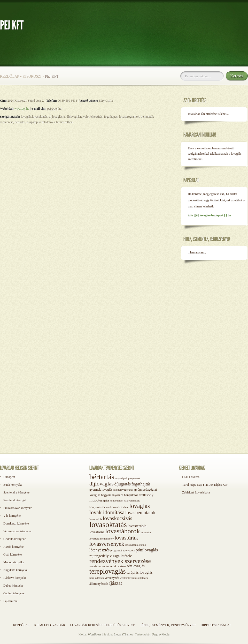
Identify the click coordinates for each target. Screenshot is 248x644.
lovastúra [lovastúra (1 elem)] (146, 532)
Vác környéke (12, 516)
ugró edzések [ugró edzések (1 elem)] (97, 578)
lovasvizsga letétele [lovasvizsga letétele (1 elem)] (136, 545)
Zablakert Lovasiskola (196, 492)
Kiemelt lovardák (50, 625)
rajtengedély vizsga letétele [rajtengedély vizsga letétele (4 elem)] (111, 556)
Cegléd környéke (14, 593)
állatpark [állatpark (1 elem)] (143, 578)
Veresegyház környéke (17, 531)
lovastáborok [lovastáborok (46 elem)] (122, 531)
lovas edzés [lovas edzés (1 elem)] (96, 519)
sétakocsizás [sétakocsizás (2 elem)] (118, 566)
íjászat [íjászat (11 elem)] (116, 583)
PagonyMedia (161, 634)
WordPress (95, 634)
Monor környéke (14, 562)
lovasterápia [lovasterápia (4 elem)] (137, 526)
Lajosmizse (10, 601)
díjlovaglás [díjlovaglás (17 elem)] (102, 484)
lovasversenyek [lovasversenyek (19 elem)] (107, 544)
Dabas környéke (13, 586)
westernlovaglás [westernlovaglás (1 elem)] (129, 578)
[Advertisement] (202, 349)
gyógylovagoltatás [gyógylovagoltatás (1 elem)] (123, 490)
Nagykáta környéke (16, 570)
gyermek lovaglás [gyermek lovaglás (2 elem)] (101, 490)
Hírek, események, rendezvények (168, 625)
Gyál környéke (13, 555)
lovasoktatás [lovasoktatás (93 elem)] (108, 525)
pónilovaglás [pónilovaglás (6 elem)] (147, 550)
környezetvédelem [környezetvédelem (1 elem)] (99, 507)
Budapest (9, 477)
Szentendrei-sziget (15, 500)
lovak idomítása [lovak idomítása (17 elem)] (107, 512)
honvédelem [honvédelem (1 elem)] (117, 501)
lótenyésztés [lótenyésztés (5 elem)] (99, 550)
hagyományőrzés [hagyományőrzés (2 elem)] (112, 495)
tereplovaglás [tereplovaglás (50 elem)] (108, 571)
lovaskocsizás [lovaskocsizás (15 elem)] (118, 518)
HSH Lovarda (191, 477)
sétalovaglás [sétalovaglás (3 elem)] (136, 566)
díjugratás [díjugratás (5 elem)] (123, 484)
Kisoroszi (32, 76)
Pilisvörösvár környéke (18, 508)
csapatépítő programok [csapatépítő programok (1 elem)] (127, 478)
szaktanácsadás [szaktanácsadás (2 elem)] (99, 566)
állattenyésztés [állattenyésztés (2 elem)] (99, 584)
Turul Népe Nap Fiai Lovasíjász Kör (205, 485)
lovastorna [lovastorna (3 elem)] (97, 532)
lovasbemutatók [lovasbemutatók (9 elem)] (140, 513)
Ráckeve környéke (15, 578)
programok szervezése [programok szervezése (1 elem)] (123, 551)
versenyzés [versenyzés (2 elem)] (112, 578)
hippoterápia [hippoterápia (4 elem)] (99, 500)
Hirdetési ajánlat (216, 625)
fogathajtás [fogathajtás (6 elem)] (141, 484)
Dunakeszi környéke (16, 523)
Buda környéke (13, 485)
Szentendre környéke (16, 492)
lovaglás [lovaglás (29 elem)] (140, 506)
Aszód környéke (13, 547)
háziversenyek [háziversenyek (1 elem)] (132, 501)
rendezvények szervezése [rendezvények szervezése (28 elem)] (120, 561)
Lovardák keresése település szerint (102, 625)
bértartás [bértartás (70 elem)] (102, 477)
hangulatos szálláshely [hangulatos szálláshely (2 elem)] (139, 495)
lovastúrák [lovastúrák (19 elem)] (126, 538)
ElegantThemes (123, 634)
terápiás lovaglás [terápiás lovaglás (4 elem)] (140, 572)
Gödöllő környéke (15, 539)
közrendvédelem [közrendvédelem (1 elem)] (119, 507)
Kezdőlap (9, 76)
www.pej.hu (22, 109)
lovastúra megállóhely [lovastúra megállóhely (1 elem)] (102, 539)
